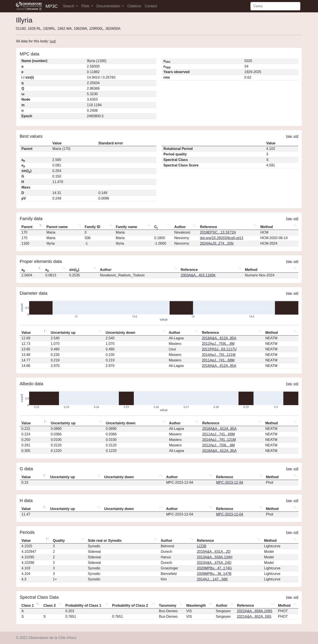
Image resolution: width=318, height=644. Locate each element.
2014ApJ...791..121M (219, 355)
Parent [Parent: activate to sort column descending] (27, 227)
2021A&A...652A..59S (254, 617)
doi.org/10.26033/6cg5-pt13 (222, 238)
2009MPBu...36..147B (214, 574)
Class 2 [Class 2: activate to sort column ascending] (49, 605)
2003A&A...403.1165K (198, 275)
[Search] (275, 6)
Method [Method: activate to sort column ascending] (267, 227)
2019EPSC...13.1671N (218, 232)
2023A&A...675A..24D (214, 563)
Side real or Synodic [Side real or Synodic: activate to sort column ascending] (105, 541)
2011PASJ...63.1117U (219, 349)
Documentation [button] (109, 6)
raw (289, 136)
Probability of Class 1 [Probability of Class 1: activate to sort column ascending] (83, 605)
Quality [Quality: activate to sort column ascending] (59, 541)
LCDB (202, 546)
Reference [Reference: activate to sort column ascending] (209, 227)
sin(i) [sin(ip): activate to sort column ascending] (74, 270)
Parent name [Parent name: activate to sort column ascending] (57, 227)
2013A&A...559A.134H (215, 557)
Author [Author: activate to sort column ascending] (180, 227)
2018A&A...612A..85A (219, 338)
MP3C (52, 6)
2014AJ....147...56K (212, 579)
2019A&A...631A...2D (214, 552)
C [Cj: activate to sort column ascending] (156, 227)
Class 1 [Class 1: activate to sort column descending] (28, 605)
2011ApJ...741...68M (218, 360)
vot (53, 41)
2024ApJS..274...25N (217, 243)
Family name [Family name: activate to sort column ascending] (126, 227)
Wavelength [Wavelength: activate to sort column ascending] (196, 605)
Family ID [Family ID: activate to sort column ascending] (92, 227)
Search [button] (69, 6)
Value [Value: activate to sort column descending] (26, 333)
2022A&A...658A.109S (255, 611)
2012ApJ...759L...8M (218, 344)
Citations (134, 6)
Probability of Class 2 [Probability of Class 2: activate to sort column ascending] (130, 605)
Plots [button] (86, 6)
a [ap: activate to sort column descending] (23, 270)
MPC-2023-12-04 (230, 514)
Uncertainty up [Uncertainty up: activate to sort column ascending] (63, 333)
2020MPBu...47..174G (214, 568)
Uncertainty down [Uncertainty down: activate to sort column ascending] (120, 333)
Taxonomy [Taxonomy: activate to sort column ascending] (168, 605)
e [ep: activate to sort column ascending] (47, 270)
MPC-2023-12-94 (230, 483)
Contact (151, 6)
